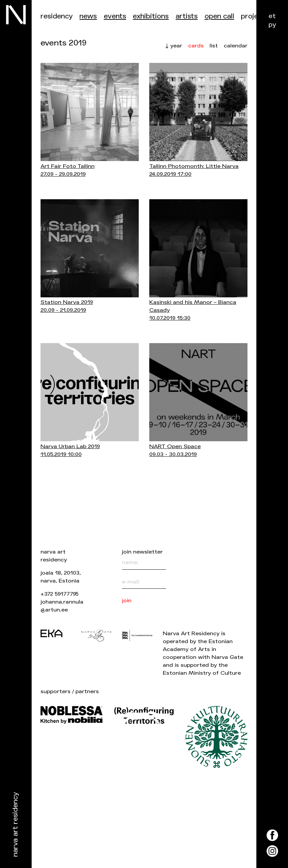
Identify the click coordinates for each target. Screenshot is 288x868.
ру (272, 25)
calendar (236, 46)
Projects (255, 16)
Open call (219, 16)
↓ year (174, 46)
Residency (57, 16)
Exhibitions (151, 16)
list (214, 46)
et (272, 16)
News (88, 16)
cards (196, 46)
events (115, 16)
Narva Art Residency (15, 825)
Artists (187, 16)
